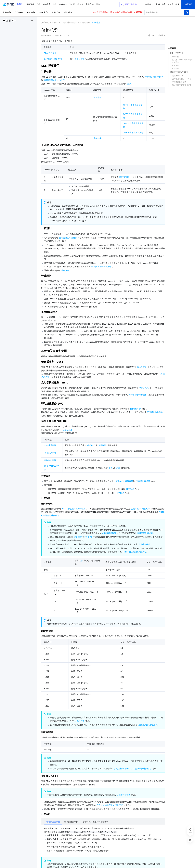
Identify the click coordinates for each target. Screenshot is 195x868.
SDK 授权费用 (176, 53)
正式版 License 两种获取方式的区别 (182, 61)
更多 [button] (98, 4)
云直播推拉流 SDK (71, 22)
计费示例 (175, 69)
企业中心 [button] (63, 4)
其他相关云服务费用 (179, 72)
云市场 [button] (72, 4)
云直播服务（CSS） (180, 76)
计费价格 (175, 57)
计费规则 (175, 65)
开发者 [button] (80, 4)
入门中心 (19, 12)
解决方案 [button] (47, 4)
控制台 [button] (171, 4)
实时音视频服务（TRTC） (182, 79)
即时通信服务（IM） (180, 82)
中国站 (148, 4)
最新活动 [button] (30, 4)
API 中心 (31, 12)
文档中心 (7, 12)
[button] (19, 4)
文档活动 (56, 12)
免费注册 (188, 4)
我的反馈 (68, 12)
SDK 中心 (43, 12)
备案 (164, 4)
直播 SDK (11, 21)
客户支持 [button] (90, 4)
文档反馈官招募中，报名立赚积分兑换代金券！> (117, 12)
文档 (158, 4)
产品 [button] (38, 4)
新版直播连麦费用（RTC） (182, 85)
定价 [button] (55, 4)
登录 (177, 4)
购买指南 (86, 22)
